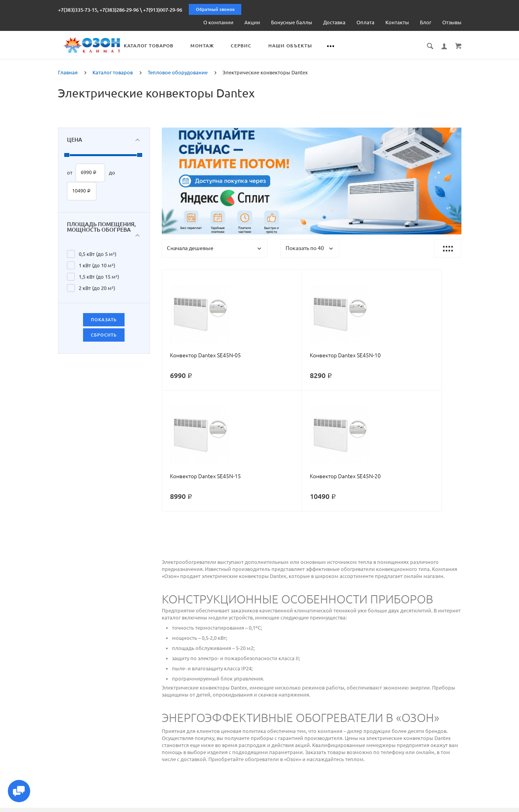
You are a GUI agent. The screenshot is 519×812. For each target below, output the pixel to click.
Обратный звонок (215, 9)
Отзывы (452, 22)
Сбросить (104, 334)
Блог (426, 22)
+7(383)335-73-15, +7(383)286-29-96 (98, 10)
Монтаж (238, 46)
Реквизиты (326, 805)
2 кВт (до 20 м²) (97, 287)
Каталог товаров (185, 46)
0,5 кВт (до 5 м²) (98, 253)
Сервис (277, 46)
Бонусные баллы (292, 22)
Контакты (397, 22)
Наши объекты (326, 46)
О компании (218, 22)
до (112, 172)
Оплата (365, 22)
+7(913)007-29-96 (163, 10)
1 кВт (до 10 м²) (97, 265)
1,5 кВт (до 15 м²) (99, 276)
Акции (252, 22)
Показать (104, 319)
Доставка (334, 22)
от (70, 172)
